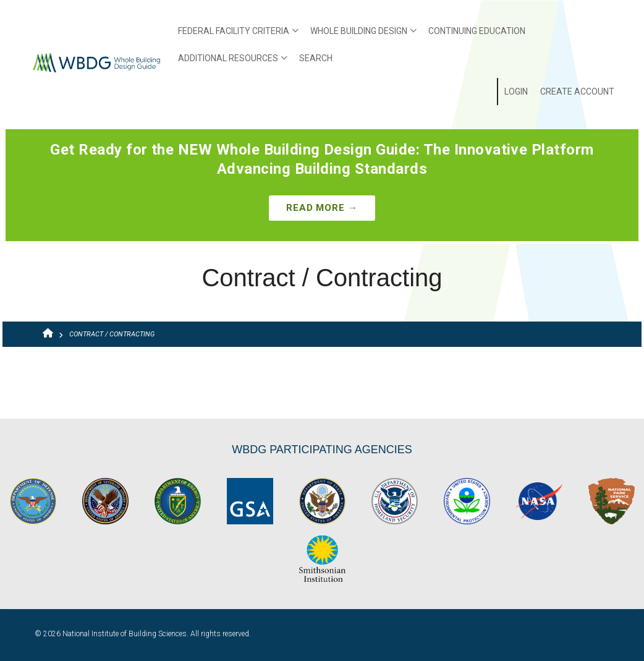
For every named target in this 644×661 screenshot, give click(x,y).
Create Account (577, 92)
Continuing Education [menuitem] (477, 31)
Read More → (322, 208)
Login (516, 92)
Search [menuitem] (316, 58)
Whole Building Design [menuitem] (360, 35)
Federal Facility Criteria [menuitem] (235, 35)
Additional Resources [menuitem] (230, 62)
